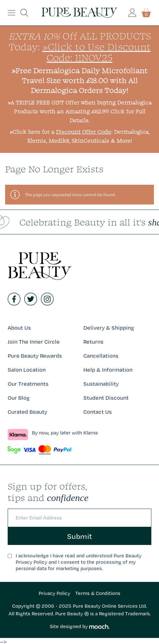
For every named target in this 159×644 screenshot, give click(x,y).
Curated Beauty (27, 412)
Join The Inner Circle (34, 342)
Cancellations (101, 356)
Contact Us (98, 412)
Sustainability (101, 384)
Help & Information (108, 370)
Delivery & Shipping (109, 328)
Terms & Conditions (98, 593)
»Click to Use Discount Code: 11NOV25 (97, 52)
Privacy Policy (54, 593)
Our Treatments (28, 384)
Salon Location (27, 370)
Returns (93, 342)
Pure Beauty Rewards (35, 356)
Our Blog (19, 398)
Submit (79, 536)
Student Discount (106, 398)
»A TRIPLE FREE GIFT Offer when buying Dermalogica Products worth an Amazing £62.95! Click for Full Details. (80, 111)
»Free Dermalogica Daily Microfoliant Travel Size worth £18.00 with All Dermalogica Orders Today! (79, 80)
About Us (19, 328)
